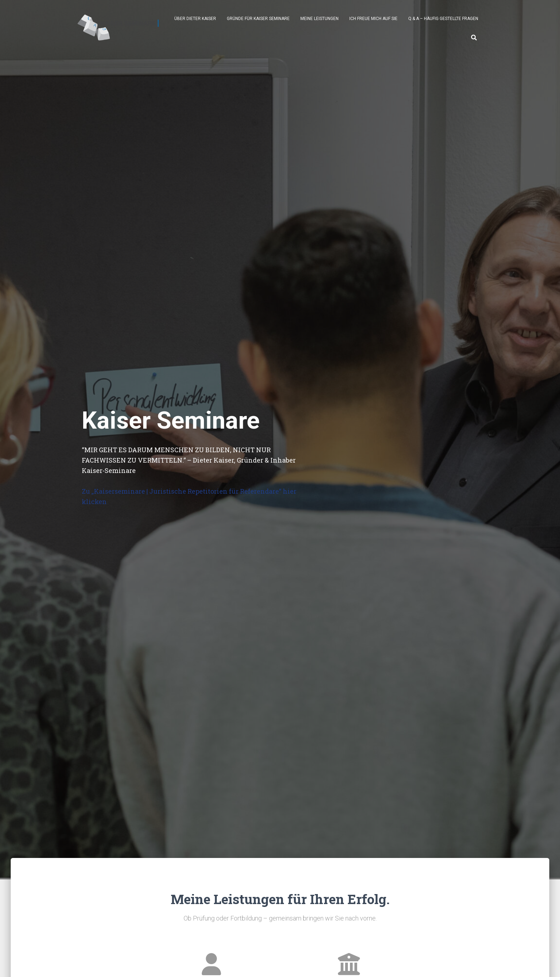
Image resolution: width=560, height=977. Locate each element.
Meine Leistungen (319, 19)
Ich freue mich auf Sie (373, 19)
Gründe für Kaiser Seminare (258, 19)
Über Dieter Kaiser (195, 19)
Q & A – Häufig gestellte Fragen (443, 19)
